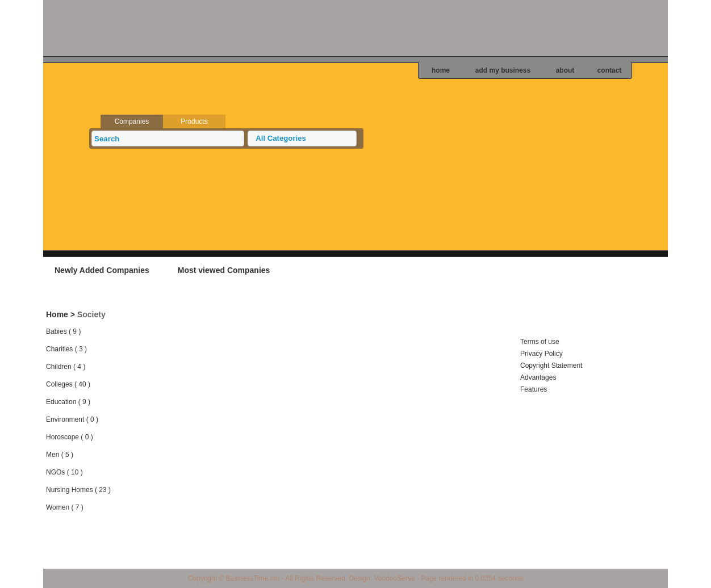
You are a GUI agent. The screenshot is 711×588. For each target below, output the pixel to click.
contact (610, 70)
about (565, 70)
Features (534, 389)
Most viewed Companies (224, 270)
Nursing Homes (70, 490)
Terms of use (540, 342)
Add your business (597, 270)
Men (53, 455)
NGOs (55, 472)
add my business (503, 70)
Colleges (59, 384)
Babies (57, 331)
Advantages (538, 377)
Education (61, 402)
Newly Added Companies (102, 270)
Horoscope (62, 437)
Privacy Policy (541, 354)
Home (57, 314)
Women (58, 507)
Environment (65, 419)
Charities (59, 349)
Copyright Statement (551, 366)
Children (59, 367)
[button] (302, 138)
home (441, 70)
